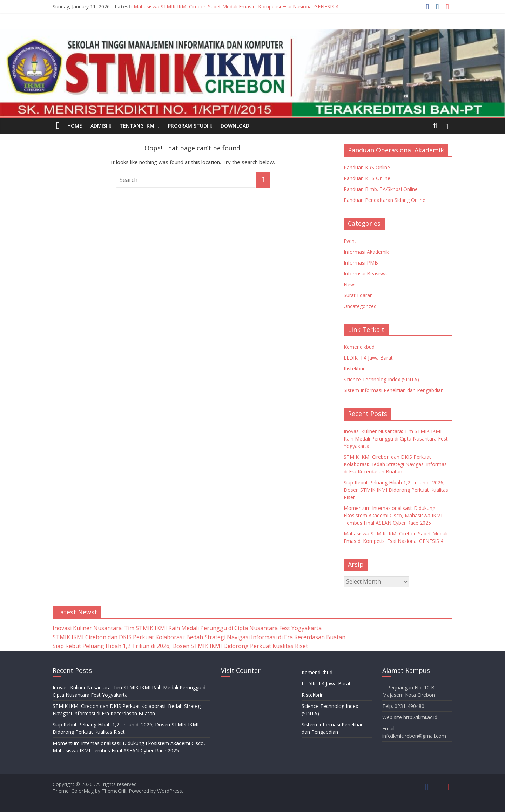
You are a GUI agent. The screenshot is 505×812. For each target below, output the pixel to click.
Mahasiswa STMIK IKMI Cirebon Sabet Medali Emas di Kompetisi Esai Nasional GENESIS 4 (236, 6)
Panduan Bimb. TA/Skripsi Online (381, 189)
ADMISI (99, 126)
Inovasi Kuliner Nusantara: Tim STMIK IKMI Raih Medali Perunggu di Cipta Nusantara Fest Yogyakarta (396, 439)
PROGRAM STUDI (188, 126)
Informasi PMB (361, 263)
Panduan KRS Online (367, 167)
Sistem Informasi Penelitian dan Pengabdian (394, 390)
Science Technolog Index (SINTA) (381, 379)
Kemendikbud (359, 347)
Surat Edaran (358, 295)
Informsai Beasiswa (366, 274)
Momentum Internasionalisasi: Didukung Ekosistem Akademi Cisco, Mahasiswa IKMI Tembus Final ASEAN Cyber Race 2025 (393, 515)
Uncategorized (360, 306)
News (350, 284)
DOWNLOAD (235, 126)
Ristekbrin (355, 369)
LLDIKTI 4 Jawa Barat (368, 358)
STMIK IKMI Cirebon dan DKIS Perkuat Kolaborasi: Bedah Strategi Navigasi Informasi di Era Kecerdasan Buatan (396, 464)
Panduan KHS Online (367, 178)
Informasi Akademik (366, 252)
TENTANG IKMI (138, 126)
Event (350, 241)
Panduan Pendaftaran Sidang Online (385, 200)
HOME (75, 126)
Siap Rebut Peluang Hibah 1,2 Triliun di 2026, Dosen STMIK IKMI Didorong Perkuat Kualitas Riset (396, 490)
